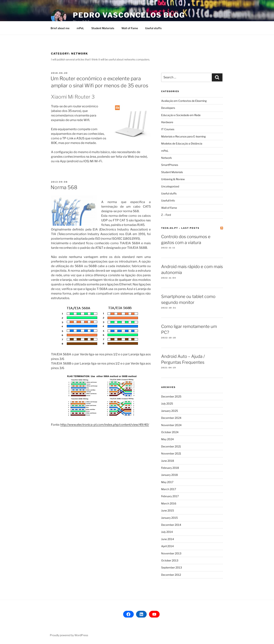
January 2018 (169, 475)
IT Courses (168, 129)
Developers (168, 108)
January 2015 (169, 518)
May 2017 (167, 482)
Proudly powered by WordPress (69, 635)
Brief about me (60, 28)
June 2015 (168, 510)
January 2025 (170, 411)
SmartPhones (170, 165)
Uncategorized (170, 186)
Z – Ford (166, 215)
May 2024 (167, 439)
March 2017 (169, 489)
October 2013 (170, 560)
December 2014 (171, 525)
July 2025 (167, 404)
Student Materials (103, 28)
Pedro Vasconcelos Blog (129, 15)
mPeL (80, 28)
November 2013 (171, 553)
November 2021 (171, 453)
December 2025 (171, 396)
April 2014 (167, 546)
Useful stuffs (153, 28)
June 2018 (168, 461)
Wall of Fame (130, 28)
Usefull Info (168, 200)
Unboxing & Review (173, 179)
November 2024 (171, 425)
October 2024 (170, 432)
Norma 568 (64, 187)
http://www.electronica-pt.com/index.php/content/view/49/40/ (105, 425)
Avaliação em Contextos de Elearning (184, 101)
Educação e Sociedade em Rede (181, 115)
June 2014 (168, 539)
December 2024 (171, 418)
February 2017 (170, 496)
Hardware (167, 122)
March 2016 (169, 503)
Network (166, 158)
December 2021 (171, 446)
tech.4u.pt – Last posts (180, 228)
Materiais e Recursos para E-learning (183, 136)
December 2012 (171, 575)
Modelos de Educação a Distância (182, 143)
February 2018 (170, 468)
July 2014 (167, 532)
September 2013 (172, 567)
